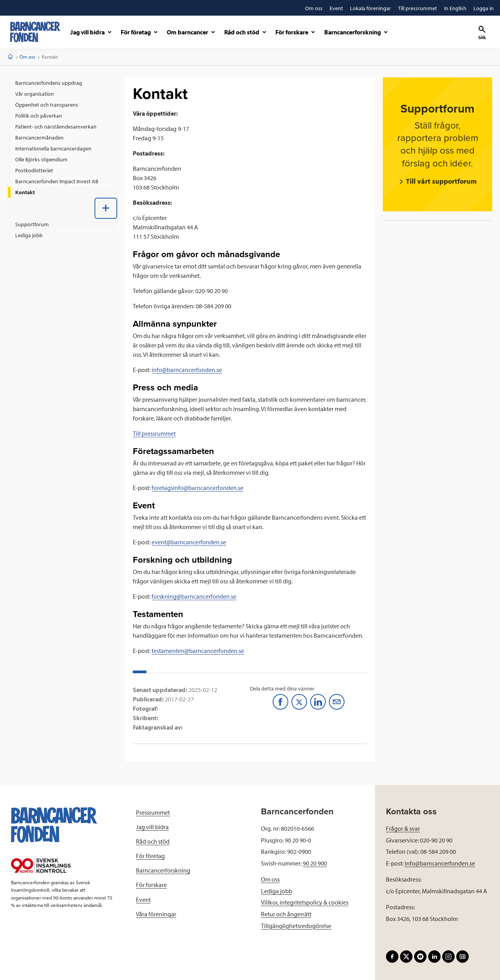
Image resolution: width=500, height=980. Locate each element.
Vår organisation (35, 94)
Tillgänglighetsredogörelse (296, 926)
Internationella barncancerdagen (53, 148)
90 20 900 (315, 863)
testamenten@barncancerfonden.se (198, 651)
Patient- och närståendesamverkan (56, 127)
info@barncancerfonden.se (187, 370)
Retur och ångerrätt (286, 914)
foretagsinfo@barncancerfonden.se (197, 488)
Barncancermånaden (39, 138)
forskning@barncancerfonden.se (194, 596)
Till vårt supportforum (441, 181)
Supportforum (32, 224)
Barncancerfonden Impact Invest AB (57, 181)
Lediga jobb (29, 235)
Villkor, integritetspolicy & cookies (305, 902)
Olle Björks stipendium (41, 159)
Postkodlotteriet (34, 170)
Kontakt (25, 192)
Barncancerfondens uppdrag (49, 83)
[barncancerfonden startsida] (35, 32)
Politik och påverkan (39, 116)
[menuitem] (62, 83)
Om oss (27, 57)
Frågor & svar (403, 828)
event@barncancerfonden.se (189, 542)
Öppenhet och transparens (47, 105)
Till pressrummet (154, 433)
